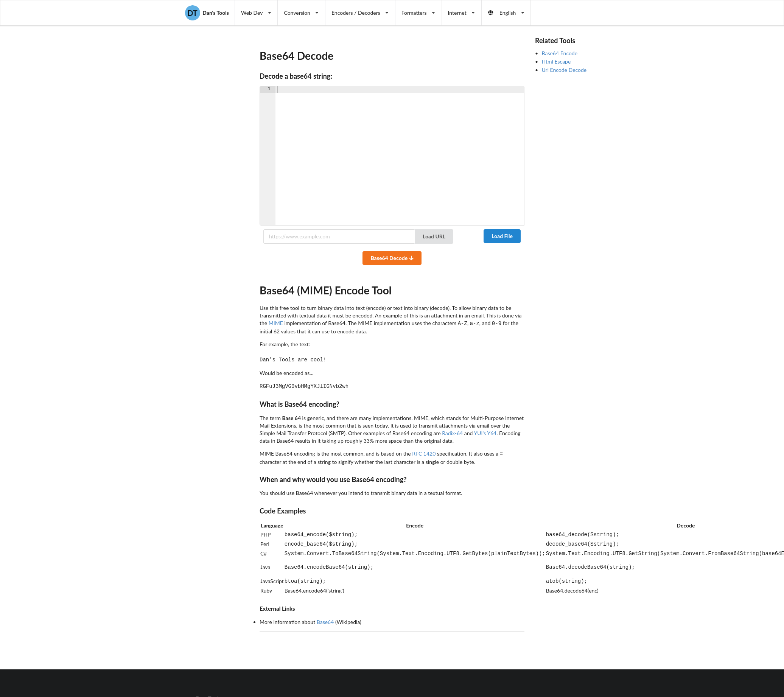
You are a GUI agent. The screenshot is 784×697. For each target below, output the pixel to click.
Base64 (325, 614)
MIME (276, 323)
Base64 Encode (560, 53)
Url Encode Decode (564, 70)
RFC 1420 (424, 451)
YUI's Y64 (485, 431)
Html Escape (556, 61)
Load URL (434, 236)
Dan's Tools (207, 13)
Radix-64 (452, 431)
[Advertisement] (568, 192)
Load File (502, 236)
